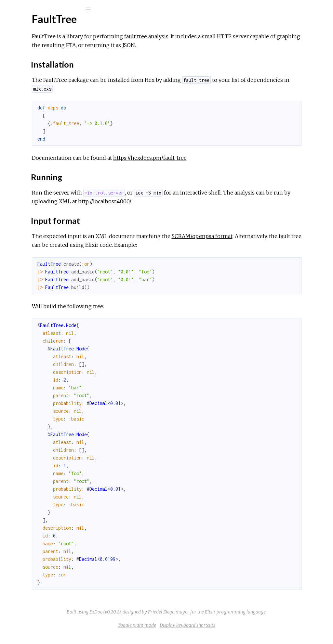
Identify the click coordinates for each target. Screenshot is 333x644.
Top (28, 97)
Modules (27, 59)
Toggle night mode (186, 634)
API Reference (37, 78)
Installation (36, 104)
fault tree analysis (232, 36)
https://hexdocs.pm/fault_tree (235, 158)
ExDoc (217, 612)
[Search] (49, 9)
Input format (38, 119)
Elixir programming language (256, 621)
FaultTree (31, 26)
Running (33, 112)
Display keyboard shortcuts (236, 634)
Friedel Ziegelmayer (189, 621)
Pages (23, 51)
